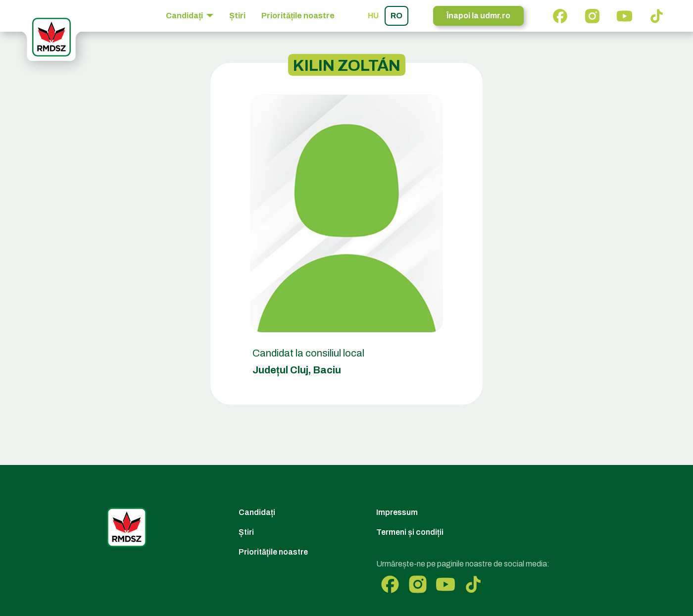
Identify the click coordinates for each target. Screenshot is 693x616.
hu (373, 16)
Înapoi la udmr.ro (478, 16)
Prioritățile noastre (298, 16)
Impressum (397, 512)
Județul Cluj (280, 370)
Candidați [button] (185, 16)
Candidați (257, 512)
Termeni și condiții (410, 532)
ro (396, 16)
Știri (237, 16)
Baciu (327, 370)
